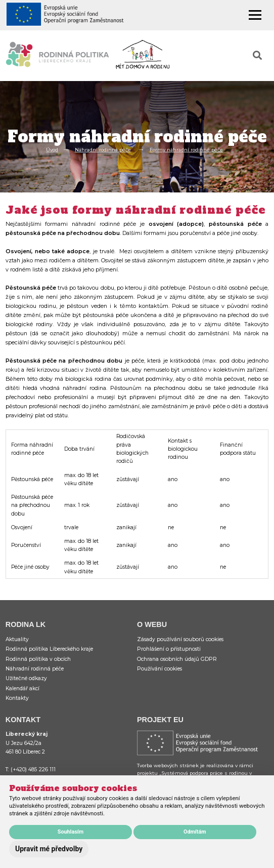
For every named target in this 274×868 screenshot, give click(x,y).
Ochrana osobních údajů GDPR (177, 659)
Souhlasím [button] (71, 832)
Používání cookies (159, 669)
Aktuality (17, 639)
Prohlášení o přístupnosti (169, 649)
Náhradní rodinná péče (103, 150)
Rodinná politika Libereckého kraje (49, 649)
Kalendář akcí (22, 688)
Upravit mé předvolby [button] (49, 849)
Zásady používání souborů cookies (180, 639)
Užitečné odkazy (26, 678)
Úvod (52, 150)
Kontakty (17, 698)
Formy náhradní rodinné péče (186, 150)
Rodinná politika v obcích (38, 659)
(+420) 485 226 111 (33, 770)
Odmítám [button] (195, 832)
